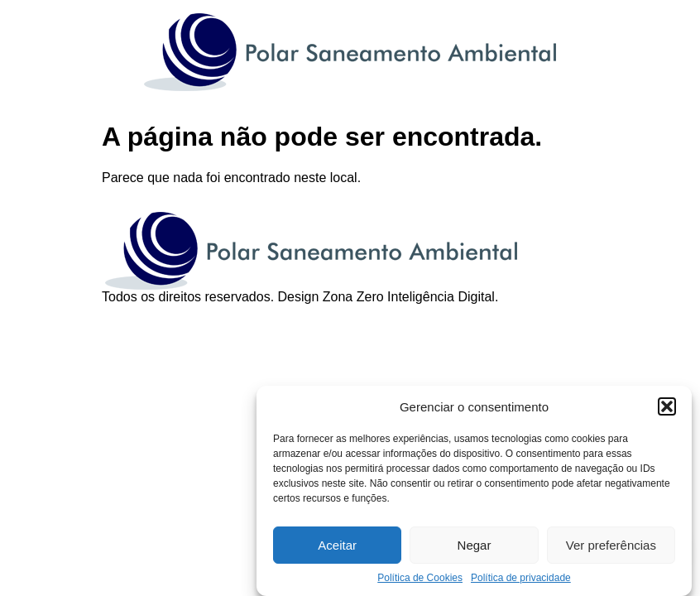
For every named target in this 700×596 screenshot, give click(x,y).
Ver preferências (611, 545)
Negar (475, 545)
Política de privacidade (521, 578)
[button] (667, 406)
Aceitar (337, 545)
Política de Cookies (420, 578)
